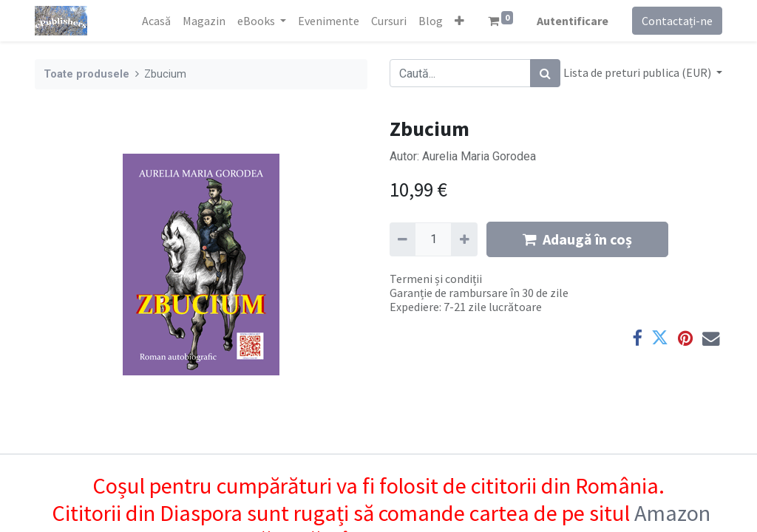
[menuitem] (156, 21)
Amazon (672, 513)
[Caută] (545, 73)
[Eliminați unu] (403, 239)
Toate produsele (86, 74)
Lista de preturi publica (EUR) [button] (638, 72)
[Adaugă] (464, 239)
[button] (459, 21)
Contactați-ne (677, 21)
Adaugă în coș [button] (577, 239)
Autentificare (573, 21)
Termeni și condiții (436, 279)
